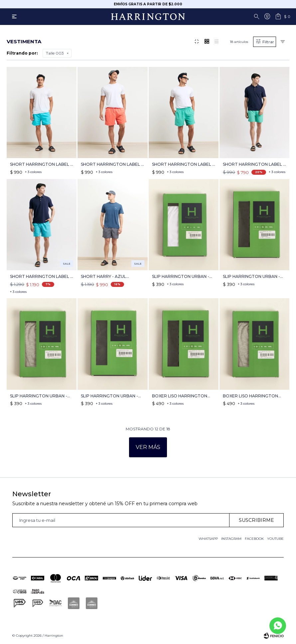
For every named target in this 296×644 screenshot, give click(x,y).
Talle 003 (55, 53)
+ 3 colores (33, 172)
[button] (258, 17)
